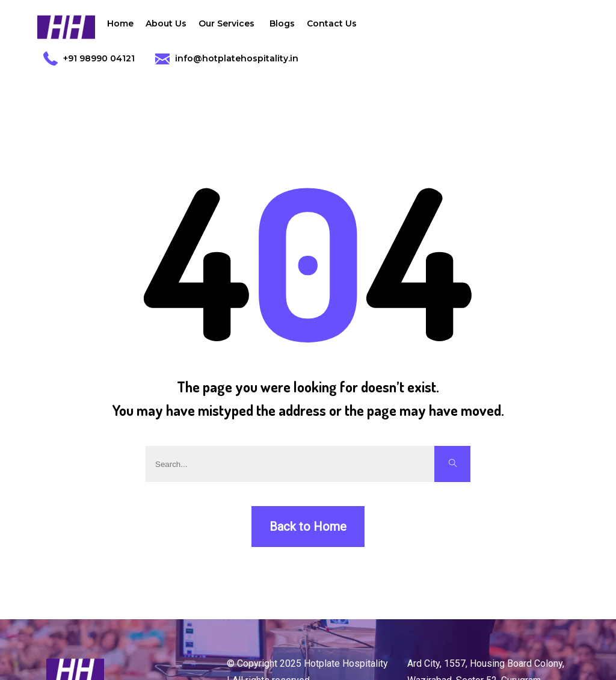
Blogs (282, 23)
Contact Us (332, 23)
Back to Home (308, 527)
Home (120, 23)
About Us (166, 23)
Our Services (228, 26)
